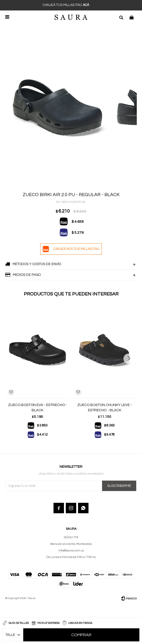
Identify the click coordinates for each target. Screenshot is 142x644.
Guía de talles (19, 623)
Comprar (81, 635)
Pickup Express (48, 623)
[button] (131, 369)
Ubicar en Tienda (80, 623)
